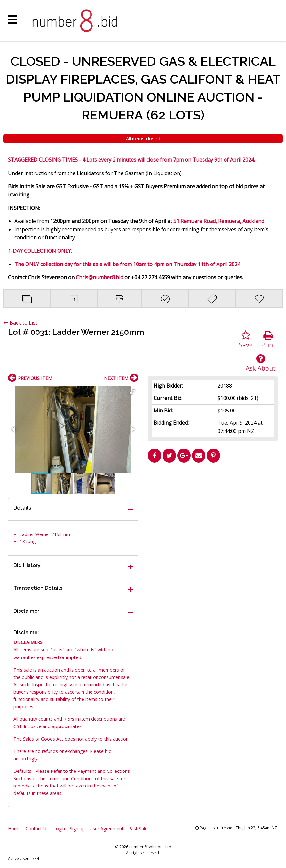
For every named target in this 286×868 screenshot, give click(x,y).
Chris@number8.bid (99, 277)
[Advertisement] (213, 510)
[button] (132, 392)
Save (246, 340)
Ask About (261, 363)
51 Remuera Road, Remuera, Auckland (219, 221)
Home (14, 829)
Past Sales (139, 829)
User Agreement (107, 829)
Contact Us (37, 829)
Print (268, 340)
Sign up (77, 829)
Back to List (20, 323)
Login (59, 829)
